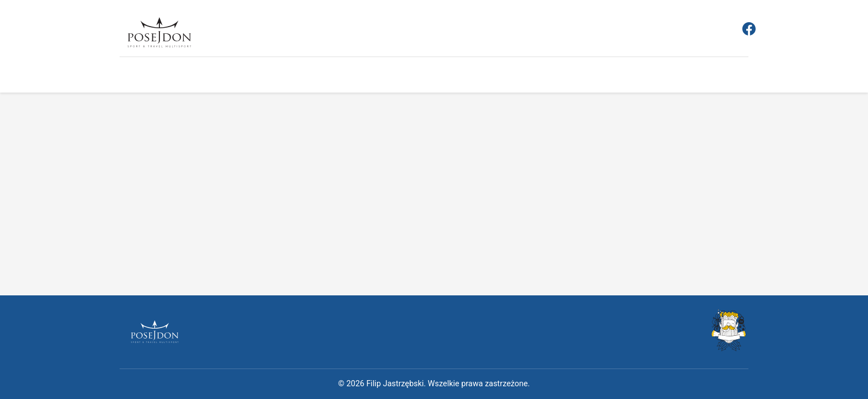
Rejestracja (216, 77)
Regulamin (277, 77)
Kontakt (518, 76)
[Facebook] (749, 31)
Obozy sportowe (413, 77)
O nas (474, 77)
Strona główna (148, 77)
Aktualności (340, 77)
